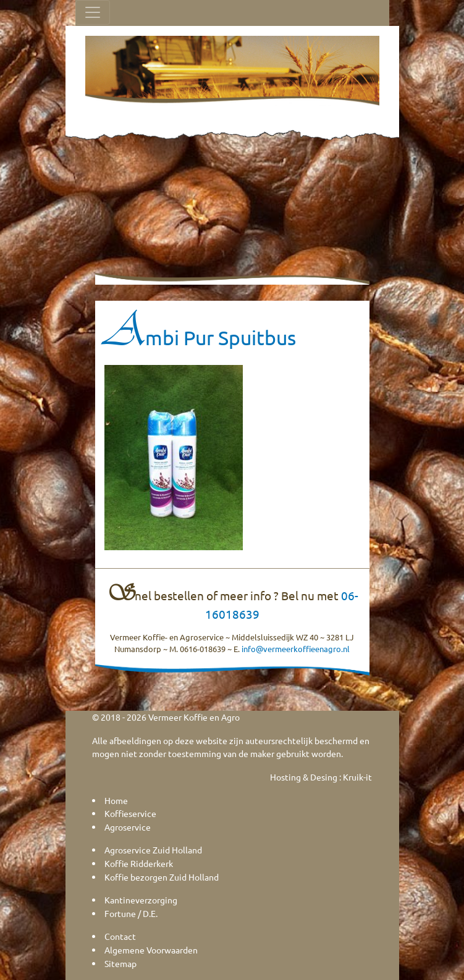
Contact (120, 936)
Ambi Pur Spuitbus (200, 337)
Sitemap (120, 963)
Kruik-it (357, 777)
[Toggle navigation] (93, 12)
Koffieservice (130, 813)
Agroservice (128, 827)
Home (116, 800)
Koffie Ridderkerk (139, 863)
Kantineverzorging (141, 900)
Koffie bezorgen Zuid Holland (162, 877)
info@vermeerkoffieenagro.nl (296, 649)
